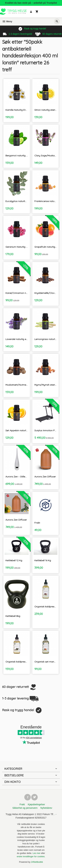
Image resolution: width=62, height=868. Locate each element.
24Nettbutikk (37, 862)
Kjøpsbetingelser (36, 804)
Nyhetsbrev (46, 808)
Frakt (22, 804)
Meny (7, 21)
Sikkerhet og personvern (25, 808)
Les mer (37, 853)
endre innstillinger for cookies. (31, 856)
